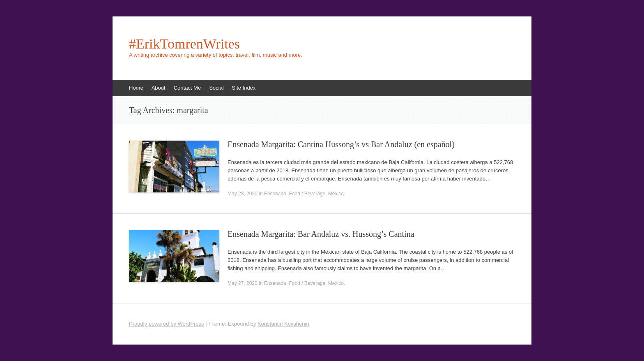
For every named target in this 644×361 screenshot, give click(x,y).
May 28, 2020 (243, 194)
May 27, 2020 (243, 283)
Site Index (244, 88)
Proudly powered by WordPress (167, 324)
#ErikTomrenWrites (184, 44)
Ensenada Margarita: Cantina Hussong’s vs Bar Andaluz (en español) (341, 144)
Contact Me (187, 88)
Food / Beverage (307, 194)
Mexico (336, 194)
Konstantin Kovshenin (283, 324)
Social (216, 88)
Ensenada (275, 194)
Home (136, 88)
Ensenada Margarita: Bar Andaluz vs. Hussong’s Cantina (321, 234)
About (159, 88)
